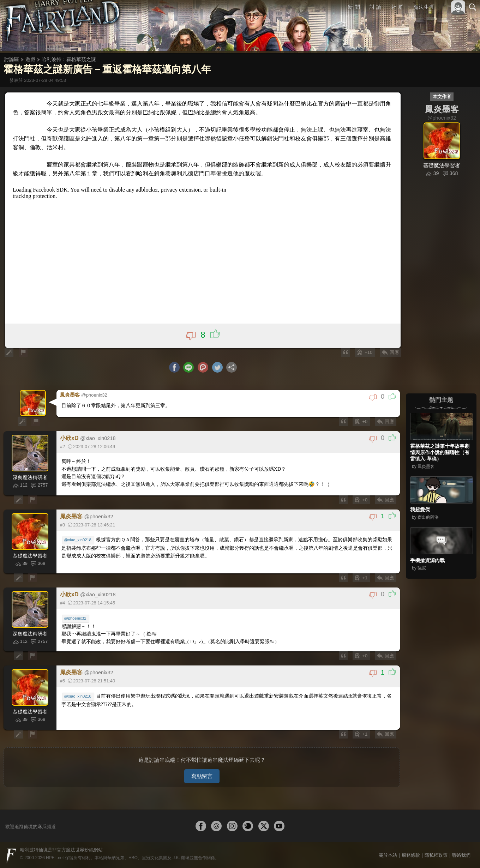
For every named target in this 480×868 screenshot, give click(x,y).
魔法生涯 (424, 7)
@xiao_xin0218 (78, 541)
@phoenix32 (76, 619)
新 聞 (354, 7)
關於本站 (388, 853)
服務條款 (411, 853)
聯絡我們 (461, 853)
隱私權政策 (436, 853)
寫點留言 (202, 774)
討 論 (376, 7)
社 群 (397, 7)
